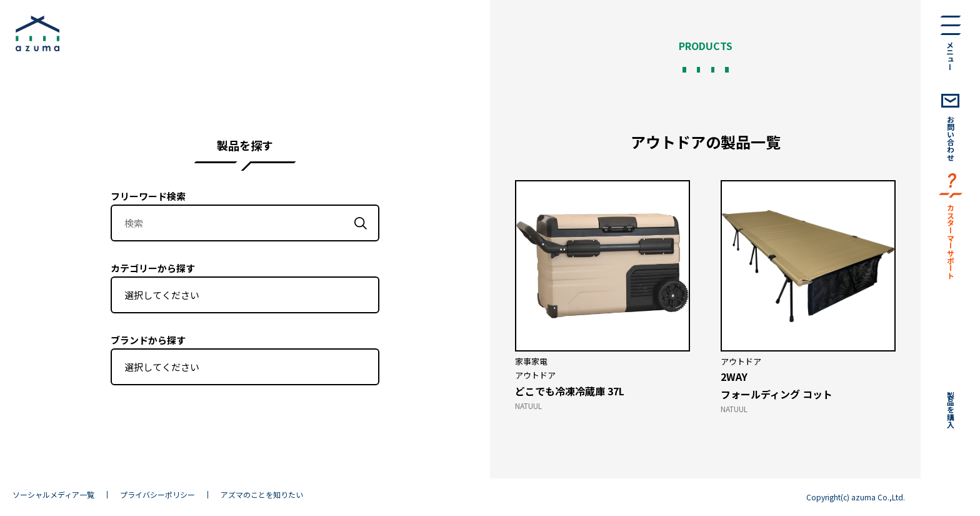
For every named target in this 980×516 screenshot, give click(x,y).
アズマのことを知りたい (262, 494)
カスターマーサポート (951, 241)
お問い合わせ (951, 138)
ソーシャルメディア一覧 (53, 494)
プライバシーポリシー (157, 494)
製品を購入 (951, 410)
